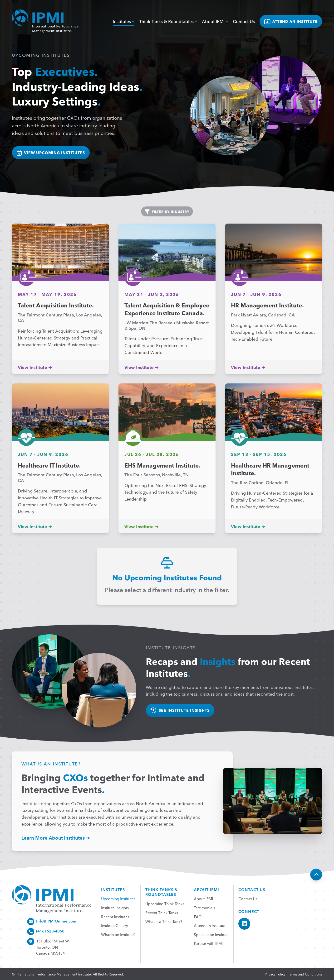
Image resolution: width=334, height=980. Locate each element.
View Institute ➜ (35, 367)
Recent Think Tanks (162, 913)
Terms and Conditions (305, 974)
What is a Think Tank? (164, 921)
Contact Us (244, 21)
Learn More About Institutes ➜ (56, 837)
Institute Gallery (115, 925)
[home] (45, 21)
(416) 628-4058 (50, 931)
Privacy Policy (275, 974)
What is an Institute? (118, 934)
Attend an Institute (210, 925)
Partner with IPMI (208, 943)
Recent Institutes (115, 917)
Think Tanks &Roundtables (162, 892)
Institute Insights (115, 908)
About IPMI (215, 21)
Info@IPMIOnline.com (56, 921)
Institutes (124, 21)
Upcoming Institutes (118, 899)
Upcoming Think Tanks (165, 904)
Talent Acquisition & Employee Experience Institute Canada (167, 309)
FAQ (198, 917)
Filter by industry (167, 212)
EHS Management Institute (162, 465)
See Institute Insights (180, 710)
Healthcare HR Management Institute (270, 469)
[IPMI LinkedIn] (244, 924)
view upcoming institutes (51, 153)
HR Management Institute (267, 305)
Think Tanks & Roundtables (168, 21)
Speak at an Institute (211, 934)
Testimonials (204, 908)
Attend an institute (291, 22)
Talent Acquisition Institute (55, 305)
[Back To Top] (316, 875)
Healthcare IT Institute (48, 465)
